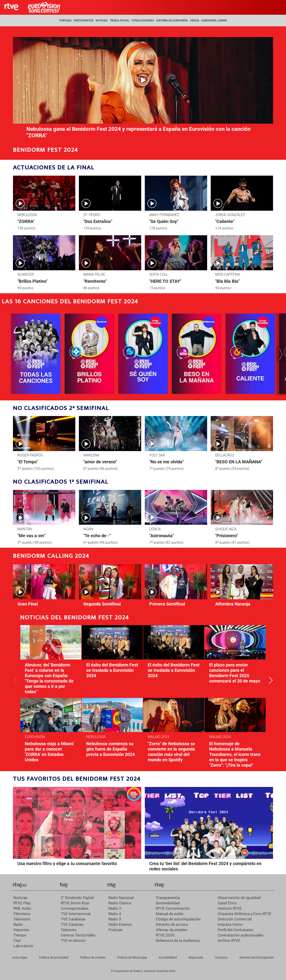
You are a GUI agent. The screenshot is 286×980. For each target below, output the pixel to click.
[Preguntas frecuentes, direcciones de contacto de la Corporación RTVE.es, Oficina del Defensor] (221, 958)
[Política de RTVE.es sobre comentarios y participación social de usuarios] (257, 958)
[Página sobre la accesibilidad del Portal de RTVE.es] (168, 958)
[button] (281, 354)
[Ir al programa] (36, 354)
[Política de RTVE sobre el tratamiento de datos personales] (54, 958)
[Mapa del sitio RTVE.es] (196, 958)
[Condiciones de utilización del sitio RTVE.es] (20, 958)
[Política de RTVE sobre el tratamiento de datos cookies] (93, 958)
